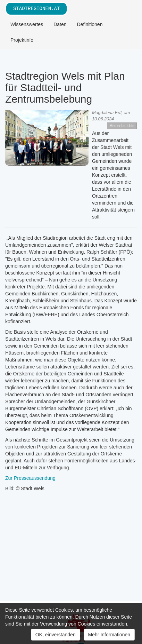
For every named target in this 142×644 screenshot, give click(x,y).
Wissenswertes (27, 24)
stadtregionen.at (36, 9)
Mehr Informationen (109, 635)
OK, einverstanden (56, 635)
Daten (60, 24)
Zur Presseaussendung (30, 478)
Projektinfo (22, 40)
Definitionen (90, 24)
